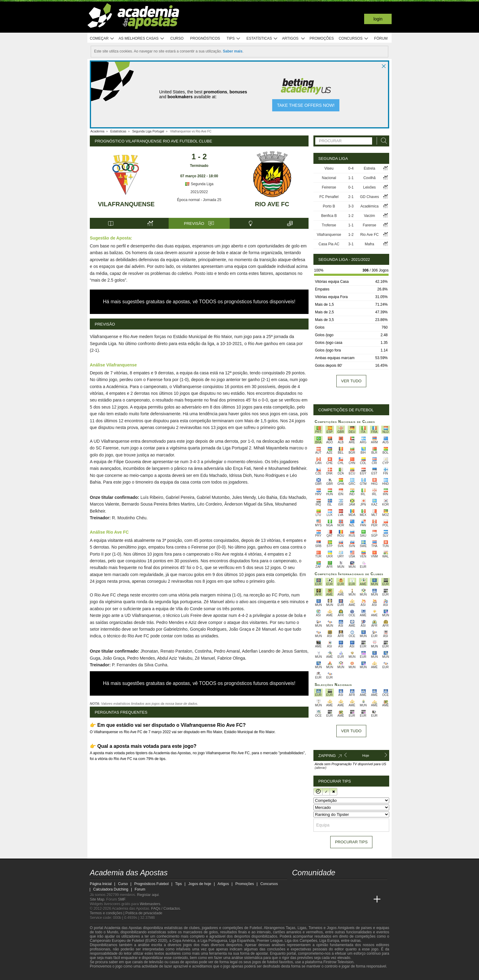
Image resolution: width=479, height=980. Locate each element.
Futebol (256, 928)
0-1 (351, 187)
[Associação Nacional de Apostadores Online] (148, 975)
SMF (122, 899)
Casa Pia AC (329, 244)
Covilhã (369, 178)
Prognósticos (205, 38)
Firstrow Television (338, 962)
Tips (234, 39)
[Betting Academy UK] (354, 899)
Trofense (329, 225)
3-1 (351, 244)
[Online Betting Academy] (320, 899)
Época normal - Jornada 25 (199, 200)
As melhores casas (141, 39)
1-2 (351, 216)
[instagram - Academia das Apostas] (343, 887)
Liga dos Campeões (301, 941)
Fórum (381, 38)
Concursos (354, 39)
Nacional (329, 178)
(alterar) (321, 768)
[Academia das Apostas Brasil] (309, 899)
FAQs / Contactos (166, 909)
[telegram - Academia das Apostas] (354, 887)
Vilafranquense (126, 204)
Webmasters (150, 904)
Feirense (329, 187)
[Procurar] (382, 141)
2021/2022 (199, 192)
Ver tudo (351, 381)
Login (378, 19)
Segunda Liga (199, 184)
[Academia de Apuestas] (331, 899)
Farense (369, 225)
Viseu (329, 168)
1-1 (351, 178)
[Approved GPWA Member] (130, 975)
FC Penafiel (329, 197)
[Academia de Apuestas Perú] (366, 899)
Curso (177, 38)
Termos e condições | (108, 913)
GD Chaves (369, 197)
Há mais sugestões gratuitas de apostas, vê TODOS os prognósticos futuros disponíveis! (199, 302)
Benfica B (329, 216)
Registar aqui (148, 895)
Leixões (369, 187)
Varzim (369, 216)
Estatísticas (262, 39)
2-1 (351, 197)
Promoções (322, 38)
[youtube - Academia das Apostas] (320, 887)
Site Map (97, 899)
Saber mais (233, 51)
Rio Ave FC (272, 204)
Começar (102, 39)
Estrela (369, 168)
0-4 (351, 168)
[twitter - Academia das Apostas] (309, 887)
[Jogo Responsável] (174, 975)
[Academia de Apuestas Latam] (343, 899)
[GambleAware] (105, 975)
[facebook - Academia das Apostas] (331, 887)
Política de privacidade (144, 913)
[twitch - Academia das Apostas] (297, 887)
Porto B (329, 206)
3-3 (351, 206)
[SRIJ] (196, 975)
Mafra (369, 244)
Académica (369, 206)
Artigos (294, 39)
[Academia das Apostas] (297, 899)
